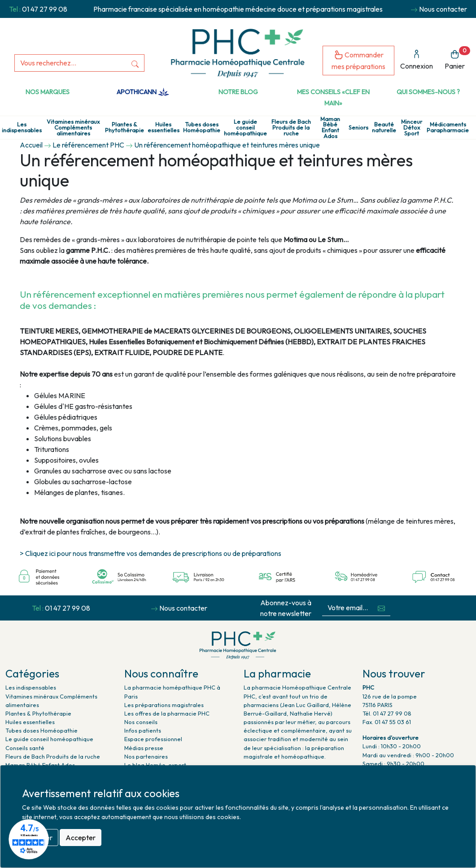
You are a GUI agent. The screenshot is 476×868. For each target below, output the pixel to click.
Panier (457, 59)
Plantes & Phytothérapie (124, 127)
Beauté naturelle (384, 127)
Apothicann (143, 92)
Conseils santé (25, 748)
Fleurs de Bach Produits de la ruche (291, 127)
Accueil (31, 145)
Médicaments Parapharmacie (448, 127)
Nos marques (48, 92)
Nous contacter (443, 9)
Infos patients (143, 730)
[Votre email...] (347, 608)
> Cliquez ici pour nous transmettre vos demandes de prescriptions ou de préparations (151, 553)
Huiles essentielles (164, 127)
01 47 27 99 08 (45, 9)
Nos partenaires (146, 756)
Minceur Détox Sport (412, 127)
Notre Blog (238, 92)
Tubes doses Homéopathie (202, 127)
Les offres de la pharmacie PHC (167, 713)
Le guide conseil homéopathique (245, 127)
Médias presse (144, 748)
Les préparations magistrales (164, 705)
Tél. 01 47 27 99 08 (387, 713)
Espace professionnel (153, 739)
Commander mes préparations (358, 60)
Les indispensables (22, 127)
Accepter (81, 838)
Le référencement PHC (88, 145)
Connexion (417, 60)
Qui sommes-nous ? (428, 92)
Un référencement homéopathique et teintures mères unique (227, 145)
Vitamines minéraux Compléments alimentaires (73, 127)
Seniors (358, 128)
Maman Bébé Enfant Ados (330, 128)
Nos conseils (141, 722)
